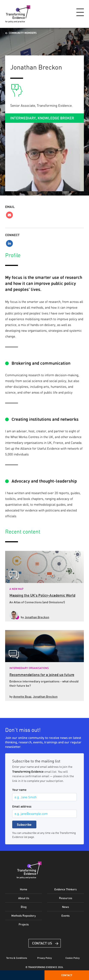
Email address (22, 806)
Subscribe (24, 824)
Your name (19, 790)
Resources (66, 898)
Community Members (23, 33)
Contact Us (42, 943)
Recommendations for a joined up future (42, 675)
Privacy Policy (44, 958)
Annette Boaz (22, 696)
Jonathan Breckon (37, 617)
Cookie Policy (73, 958)
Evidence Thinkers (65, 889)
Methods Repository (24, 916)
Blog (24, 907)
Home (24, 889)
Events (65, 916)
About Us (24, 898)
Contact (67, 975)
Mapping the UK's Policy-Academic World (42, 595)
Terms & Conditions (17, 958)
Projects (24, 924)
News (65, 907)
